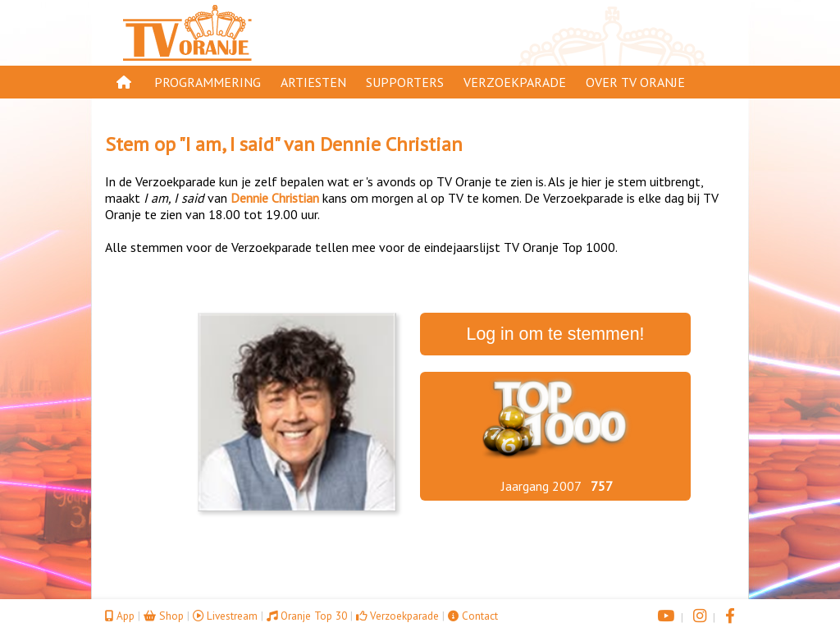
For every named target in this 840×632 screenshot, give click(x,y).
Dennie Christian (391, 144)
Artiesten (313, 82)
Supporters (405, 82)
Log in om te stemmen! (556, 334)
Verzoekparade (515, 82)
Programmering (208, 82)
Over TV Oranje (635, 82)
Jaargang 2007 (541, 486)
